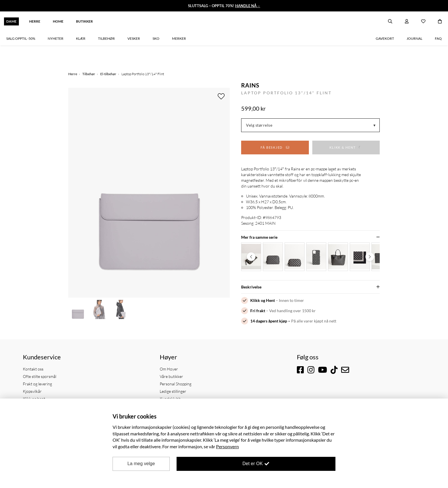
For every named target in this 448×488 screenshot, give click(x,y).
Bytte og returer (37, 386)
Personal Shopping (176, 363)
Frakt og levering (37, 363)
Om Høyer (169, 349)
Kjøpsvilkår (32, 371)
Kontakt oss (33, 349)
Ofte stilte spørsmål (40, 356)
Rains (250, 65)
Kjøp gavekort (172, 386)
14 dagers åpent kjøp (269, 301)
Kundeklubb (170, 378)
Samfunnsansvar (174, 393)
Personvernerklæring (41, 393)
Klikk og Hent (263, 280)
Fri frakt (258, 290)
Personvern (227, 446)
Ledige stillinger (173, 371)
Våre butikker (171, 356)
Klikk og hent (34, 378)
